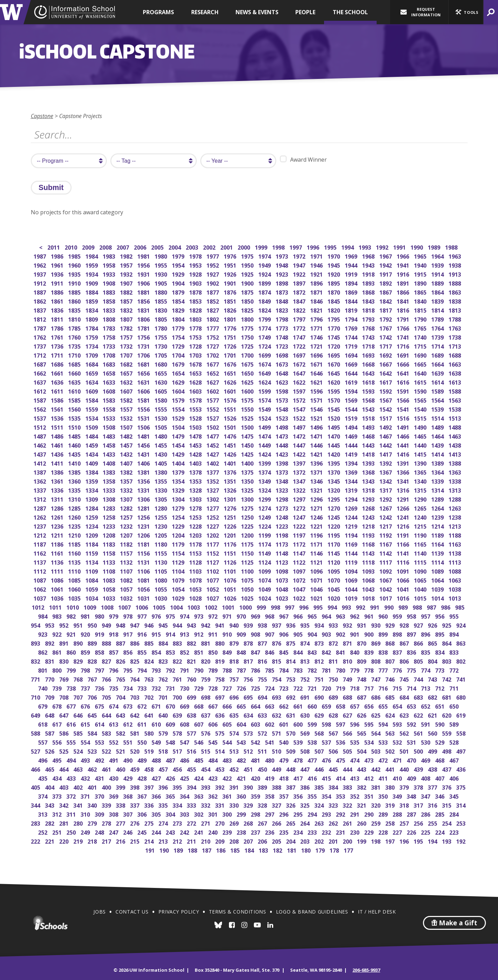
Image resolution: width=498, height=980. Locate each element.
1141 (403, 553)
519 (150, 751)
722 (299, 688)
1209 (92, 535)
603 (256, 724)
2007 (123, 247)
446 (320, 769)
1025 (248, 598)
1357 (127, 481)
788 (228, 670)
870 (362, 643)
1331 (144, 490)
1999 (262, 247)
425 (185, 778)
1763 (455, 328)
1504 (179, 427)
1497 (300, 427)
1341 (403, 481)
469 (426, 760)
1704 (179, 355)
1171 (317, 544)
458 (150, 769)
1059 (92, 589)
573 (249, 733)
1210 (75, 535)
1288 (455, 499)
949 (107, 625)
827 (107, 661)
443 (362, 769)
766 (107, 679)
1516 (403, 418)
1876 (230, 292)
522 (107, 751)
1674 (265, 364)
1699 (265, 355)
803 (447, 661)
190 (165, 850)
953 (50, 625)
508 (306, 751)
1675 (248, 364)
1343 (369, 481)
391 (235, 787)
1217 (386, 526)
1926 (230, 274)
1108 (109, 571)
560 (433, 733)
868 (391, 643)
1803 (196, 319)
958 (412, 616)
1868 (369, 292)
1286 (58, 508)
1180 (161, 544)
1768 (369, 328)
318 (405, 805)
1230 (161, 526)
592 (412, 724)
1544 (352, 409)
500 (419, 751)
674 (114, 706)
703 (135, 697)
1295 (334, 499)
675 (100, 706)
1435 (75, 454)
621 (433, 715)
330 (235, 805)
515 (206, 751)
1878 (196, 292)
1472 (300, 436)
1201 (230, 535)
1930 (161, 274)
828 (93, 661)
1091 (403, 571)
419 (270, 778)
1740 (421, 337)
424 (199, 778)
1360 (75, 481)
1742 (386, 337)
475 (341, 760)
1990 (417, 247)
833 (455, 652)
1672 (300, 364)
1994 (348, 247)
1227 (213, 526)
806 (405, 661)
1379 (179, 472)
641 (150, 715)
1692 (386, 355)
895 (440, 634)
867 (405, 643)
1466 (403, 436)
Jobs (99, 912)
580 (150, 733)
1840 (421, 301)
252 (43, 832)
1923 (282, 274)
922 (58, 634)
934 (320, 625)
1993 (365, 247)
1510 (75, 427)
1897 (300, 283)
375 (462, 787)
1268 (369, 508)
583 (107, 733)
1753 (196, 337)
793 (157, 670)
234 (299, 832)
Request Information (421, 12)
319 (391, 805)
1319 (352, 490)
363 (199, 796)
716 (384, 688)
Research (205, 12)
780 (341, 670)
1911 (58, 283)
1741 (403, 337)
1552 (213, 409)
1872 (300, 292)
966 (299, 616)
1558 (109, 409)
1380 (161, 472)
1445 (334, 445)
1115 (421, 562)
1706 (144, 355)
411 (384, 778)
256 (419, 823)
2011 (54, 247)
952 (64, 625)
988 (418, 607)
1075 (248, 580)
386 (306, 787)
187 (207, 850)
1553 (196, 409)
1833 (109, 310)
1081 (144, 580)
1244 (352, 517)
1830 (161, 310)
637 (206, 715)
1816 (403, 310)
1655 (161, 373)
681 (447, 697)
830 (64, 661)
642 (135, 715)
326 (291, 805)
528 (455, 742)
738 (72, 688)
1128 (196, 562)
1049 (265, 589)
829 (79, 661)
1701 (230, 355)
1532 (127, 418)
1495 (334, 427)
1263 (455, 508)
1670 (334, 364)
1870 (334, 292)
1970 (334, 256)
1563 (455, 400)
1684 (92, 364)
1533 (109, 418)
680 (462, 697)
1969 (352, 256)
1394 (352, 463)
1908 (109, 283)
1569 (352, 400)
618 (43, 724)
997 (290, 607)
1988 (452, 247)
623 (405, 715)
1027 (213, 598)
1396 (317, 463)
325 (306, 805)
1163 (455, 544)
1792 (386, 319)
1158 (109, 553)
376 (447, 787)
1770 (334, 328)
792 (171, 670)
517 (178, 751)
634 (249, 715)
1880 (161, 292)
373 (58, 796)
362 (214, 796)
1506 (144, 427)
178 (335, 850)
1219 (352, 526)
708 (64, 697)
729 (199, 688)
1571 (317, 400)
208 (235, 841)
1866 (403, 292)
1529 (179, 418)
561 (419, 733)
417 (299, 778)
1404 (179, 463)
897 (412, 634)
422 (228, 778)
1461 (58, 445)
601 (284, 724)
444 (348, 769)
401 (93, 787)
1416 (403, 454)
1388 (455, 463)
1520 (334, 418)
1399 (265, 463)
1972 (300, 256)
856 (128, 652)
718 (355, 688)
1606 (144, 391)
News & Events (257, 12)
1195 (334, 535)
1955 (161, 265)
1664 (438, 364)
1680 (161, 364)
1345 (334, 481)
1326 (230, 490)
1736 (58, 346)
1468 (369, 436)
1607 (127, 391)
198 (376, 841)
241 (199, 832)
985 (460, 607)
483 (228, 760)
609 (171, 724)
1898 (282, 283)
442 (376, 769)
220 (64, 841)
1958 (109, 265)
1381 (144, 472)
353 (341, 796)
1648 (282, 373)
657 (355, 706)
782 (313, 670)
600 (299, 724)
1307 (127, 499)
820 (206, 661)
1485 (75, 436)
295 (299, 814)
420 (256, 778)
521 (121, 751)
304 (171, 814)
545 (214, 742)
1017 (386, 598)
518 (164, 751)
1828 (196, 310)
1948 (282, 265)
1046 (317, 589)
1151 (230, 553)
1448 (282, 445)
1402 (213, 463)
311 (72, 814)
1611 (58, 391)
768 (79, 679)
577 (192, 733)
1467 (386, 436)
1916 (403, 274)
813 (306, 661)
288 (398, 814)
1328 (196, 490)
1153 (196, 553)
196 (405, 841)
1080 (161, 580)
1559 (92, 409)
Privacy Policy (179, 912)
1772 (300, 328)
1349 (265, 481)
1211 (58, 535)
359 (256, 796)
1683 (109, 364)
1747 (300, 337)
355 (313, 796)
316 (433, 805)
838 (384, 652)
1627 (213, 382)
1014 (438, 598)
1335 (75, 490)
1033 (109, 598)
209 (220, 841)
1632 (127, 382)
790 (199, 670)
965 (313, 616)
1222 (300, 526)
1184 (92, 544)
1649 (265, 373)
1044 (352, 589)
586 (64, 733)
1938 (455, 265)
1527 (213, 418)
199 (362, 841)
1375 (248, 472)
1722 (300, 346)
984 (43, 616)
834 (440, 652)
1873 (282, 292)
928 (405, 625)
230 (355, 832)
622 (419, 715)
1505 (161, 427)
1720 (334, 346)
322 (348, 805)
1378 (196, 472)
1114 (438, 562)
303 (185, 814)
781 (327, 670)
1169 (352, 544)
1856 (144, 301)
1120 (334, 562)
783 (299, 670)
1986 (58, 256)
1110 (75, 571)
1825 (248, 310)
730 (185, 688)
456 (178, 769)
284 (455, 814)
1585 (75, 400)
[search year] (238, 161)
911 (214, 634)
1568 (369, 400)
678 (58, 706)
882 (192, 643)
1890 (421, 283)
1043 (369, 589)
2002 (210, 247)
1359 (92, 481)
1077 (213, 580)
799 (72, 670)
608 (185, 724)
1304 (179, 499)
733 (143, 688)
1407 (127, 463)
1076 (230, 580)
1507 (127, 427)
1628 (196, 382)
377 (433, 787)
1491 (403, 427)
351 (370, 796)
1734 (92, 346)
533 (384, 742)
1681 (144, 364)
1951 (230, 265)
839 (370, 652)
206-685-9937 (366, 970)
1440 (421, 445)
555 (72, 742)
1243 (369, 517)
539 (299, 742)
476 (327, 760)
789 (214, 670)
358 (270, 796)
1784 (92, 328)
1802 (213, 319)
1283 (109, 508)
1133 (109, 562)
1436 (58, 454)
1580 (161, 400)
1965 (421, 256)
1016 (403, 598)
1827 (213, 310)
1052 (213, 589)
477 (313, 760)
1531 (144, 418)
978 (128, 616)
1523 (282, 418)
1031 (144, 598)
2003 (192, 247)
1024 (265, 598)
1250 (248, 517)
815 (277, 661)
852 (185, 652)
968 (270, 616)
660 (313, 706)
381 (376, 787)
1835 (75, 310)
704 (121, 697)
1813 (455, 310)
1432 (127, 454)
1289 (438, 499)
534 (370, 742)
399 (121, 787)
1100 (248, 571)
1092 (386, 571)
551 (128, 742)
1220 (334, 526)
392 (220, 787)
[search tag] (154, 161)
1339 (438, 481)
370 (100, 796)
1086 (58, 580)
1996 (313, 247)
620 (447, 715)
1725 (248, 346)
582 (121, 733)
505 (348, 751)
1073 (282, 580)
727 (228, 688)
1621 (317, 382)
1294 (352, 499)
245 (143, 832)
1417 (386, 454)
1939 (438, 265)
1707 (127, 355)
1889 (438, 283)
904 (313, 634)
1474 (265, 436)
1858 (109, 301)
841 (341, 652)
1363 (455, 472)
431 (100, 778)
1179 (179, 544)
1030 (161, 598)
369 (114, 796)
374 (43, 796)
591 (426, 724)
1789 (438, 319)
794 (143, 670)
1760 (75, 337)
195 (419, 841)
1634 (92, 382)
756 (249, 679)
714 (412, 688)
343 (50, 805)
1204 (179, 535)
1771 (317, 328)
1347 (300, 481)
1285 (75, 508)
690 (320, 697)
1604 (179, 391)
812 (320, 661)
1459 (92, 445)
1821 (317, 310)
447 (306, 769)
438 (433, 769)
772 (455, 670)
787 (242, 670)
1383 (109, 472)
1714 (438, 346)
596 (355, 724)
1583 (109, 400)
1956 (144, 265)
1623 (282, 382)
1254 (179, 517)
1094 (352, 571)
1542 (386, 409)
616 (72, 724)
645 (93, 715)
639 (178, 715)
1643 (369, 373)
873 (320, 643)
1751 (230, 337)
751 (320, 679)
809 (362, 661)
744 (419, 679)
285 (440, 814)
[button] (466, 12)
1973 (282, 256)
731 (171, 688)
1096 (317, 571)
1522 (300, 418)
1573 (282, 400)
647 (64, 715)
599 (313, 724)
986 (446, 607)
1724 (265, 346)
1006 (142, 607)
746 (391, 679)
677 (72, 706)
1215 (421, 526)
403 (64, 787)
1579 (179, 400)
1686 (58, 364)
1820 (334, 310)
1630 (161, 382)
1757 (127, 337)
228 (384, 832)
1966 (403, 256)
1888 (455, 283)
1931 (144, 274)
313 (43, 814)
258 (391, 823)
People (305, 12)
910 (228, 634)
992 (361, 607)
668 (199, 706)
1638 (455, 373)
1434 (92, 454)
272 (192, 823)
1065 (421, 580)
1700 (248, 355)
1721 (317, 346)
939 (249, 625)
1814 (438, 310)
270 (220, 823)
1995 (331, 247)
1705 (161, 355)
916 (143, 634)
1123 (282, 562)
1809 (92, 319)
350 (384, 796)
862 (43, 652)
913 (185, 634)
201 (334, 841)
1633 (109, 382)
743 (433, 679)
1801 (230, 319)
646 (79, 715)
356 (299, 796)
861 (58, 652)
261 (348, 823)
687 (362, 697)
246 (128, 832)
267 (263, 823)
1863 (455, 292)
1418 (369, 454)
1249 (265, 517)
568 (320, 733)
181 (292, 850)
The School (350, 12)
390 (249, 787)
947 (135, 625)
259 (376, 823)
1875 (248, 292)
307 (128, 814)
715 (398, 688)
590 (440, 724)
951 (79, 625)
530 (426, 742)
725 (256, 688)
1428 (196, 454)
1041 (403, 589)
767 (93, 679)
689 (334, 697)
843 (313, 652)
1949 (265, 265)
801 (43, 670)
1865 (421, 292)
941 (220, 625)
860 (72, 652)
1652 (213, 373)
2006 (141, 247)
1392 (386, 463)
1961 (58, 265)
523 (93, 751)
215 (135, 841)
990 (390, 607)
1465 (421, 436)
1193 (369, 535)
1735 (75, 346)
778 (370, 670)
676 (86, 706)
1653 (196, 373)
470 (412, 760)
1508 (109, 427)
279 (93, 823)
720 (327, 688)
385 (320, 787)
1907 (127, 283)
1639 (438, 373)
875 (291, 643)
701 (164, 697)
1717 (386, 346)
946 (150, 625)
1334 (92, 490)
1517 (386, 418)
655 (384, 706)
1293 (369, 499)
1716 (403, 346)
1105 (161, 571)
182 (278, 850)
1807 (127, 319)
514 (220, 751)
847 (256, 652)
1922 (300, 274)
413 (355, 778)
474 (355, 760)
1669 (352, 364)
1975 (248, 256)
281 (64, 823)
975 (171, 616)
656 (370, 706)
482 (242, 760)
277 (121, 823)
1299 (265, 499)
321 (362, 805)
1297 (300, 499)
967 (284, 616)
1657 (127, 373)
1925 (248, 274)
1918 (369, 274)
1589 (438, 391)
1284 (92, 508)
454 (206, 769)
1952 (213, 265)
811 (334, 661)
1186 (58, 544)
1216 (403, 526)
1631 (144, 382)
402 (79, 787)
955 (455, 616)
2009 (89, 247)
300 (228, 814)
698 (206, 697)
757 (235, 679)
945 (164, 625)
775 (412, 670)
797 (100, 670)
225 (426, 832)
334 (178, 805)
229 (370, 832)
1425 (248, 454)
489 (143, 760)
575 (220, 733)
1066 (403, 580)
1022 (300, 598)
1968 (369, 256)
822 (178, 661)
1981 (144, 256)
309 (100, 814)
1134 (92, 562)
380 (391, 787)
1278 (196, 508)
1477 (213, 436)
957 (426, 616)
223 (455, 832)
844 (299, 652)
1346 (317, 481)
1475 (248, 436)
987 (432, 607)
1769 (352, 328)
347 (426, 796)
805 (419, 661)
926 (433, 625)
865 (433, 643)
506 (334, 751)
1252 (213, 517)
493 (86, 760)
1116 (403, 562)
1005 (160, 607)
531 (412, 742)
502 (391, 751)
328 (263, 805)
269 (235, 823)
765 (121, 679)
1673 (282, 364)
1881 (144, 292)
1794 (352, 319)
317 (419, 805)
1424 (265, 454)
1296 (317, 499)
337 (135, 805)
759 (206, 679)
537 (327, 742)
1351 (230, 481)
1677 (213, 364)
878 (249, 643)
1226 (230, 526)
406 (455, 778)
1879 (179, 292)
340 (93, 805)
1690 (421, 355)
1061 (58, 589)
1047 (300, 589)
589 (455, 724)
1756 (144, 337)
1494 (352, 427)
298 (256, 814)
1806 (144, 319)
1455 (161, 445)
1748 (282, 337)
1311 (58, 499)
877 (263, 643)
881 (206, 643)
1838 (455, 301)
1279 (179, 508)
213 (164, 841)
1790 (421, 319)
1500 (248, 427)
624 (391, 715)
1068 (369, 580)
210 (206, 841)
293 (327, 814)
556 (58, 742)
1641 (403, 373)
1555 (161, 409)
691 (306, 697)
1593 (369, 391)
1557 (127, 409)
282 (50, 823)
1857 (127, 301)
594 (384, 724)
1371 (317, 472)
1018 (369, 598)
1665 (421, 364)
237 (256, 832)
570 (291, 733)
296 (284, 814)
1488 (455, 427)
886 (135, 643)
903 (327, 634)
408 (426, 778)
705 (107, 697)
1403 (196, 463)
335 (164, 805)
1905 (161, 283)
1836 (58, 310)
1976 (230, 256)
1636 (58, 382)
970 (242, 616)
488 (157, 760)
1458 (109, 445)
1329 (179, 490)
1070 (334, 580)
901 (355, 634)
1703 (196, 355)
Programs (158, 12)
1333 (109, 490)
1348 (282, 481)
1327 (213, 490)
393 (206, 787)
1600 (248, 391)
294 (313, 814)
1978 (196, 256)
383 (348, 787)
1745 (334, 337)
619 (462, 715)
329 (249, 805)
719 (341, 688)
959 (398, 616)
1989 (435, 247)
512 (249, 751)
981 (86, 616)
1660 (75, 373)
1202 (213, 535)
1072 (300, 580)
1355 (161, 481)
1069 (352, 580)
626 (362, 715)
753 (291, 679)
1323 (282, 490)
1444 (352, 445)
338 (121, 805)
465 (50, 769)
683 (419, 697)
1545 (334, 409)
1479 (179, 436)
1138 (455, 553)
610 (157, 724)
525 (64, 751)
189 (179, 850)
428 (143, 778)
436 (462, 769)
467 (455, 760)
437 (447, 769)
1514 (438, 418)
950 (93, 625)
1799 (265, 319)
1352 (213, 481)
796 (114, 670)
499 (433, 751)
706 (93, 697)
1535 (75, 418)
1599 (265, 391)
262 (334, 823)
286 (426, 814)
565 (362, 733)
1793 (369, 319)
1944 (352, 265)
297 (270, 814)
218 (93, 841)
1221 (317, 526)
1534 (92, 418)
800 (58, 670)
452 (235, 769)
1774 (265, 328)
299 (242, 814)
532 (398, 742)
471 (398, 760)
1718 (369, 346)
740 (43, 688)
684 (405, 697)
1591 (403, 391)
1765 (421, 328)
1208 (109, 535)
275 (150, 823)
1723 (282, 346)
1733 (109, 346)
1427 (213, 454)
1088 (455, 571)
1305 (161, 499)
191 (151, 850)
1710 (75, 355)
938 (263, 625)
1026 (230, 598)
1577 (213, 400)
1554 (179, 409)
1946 (317, 265)
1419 (352, 454)
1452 (213, 445)
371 (86, 796)
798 (86, 670)
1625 (248, 382)
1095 (334, 571)
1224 (265, 526)
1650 (248, 373)
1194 (352, 535)
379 (405, 787)
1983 (109, 256)
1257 (127, 517)
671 (157, 706)
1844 (352, 301)
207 (249, 841)
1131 (144, 562)
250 (72, 832)
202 (320, 841)
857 (114, 652)
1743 (369, 337)
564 (376, 733)
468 (440, 760)
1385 (75, 472)
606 (214, 724)
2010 (71, 247)
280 (79, 823)
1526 (230, 418)
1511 (58, 427)
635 (235, 715)
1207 (127, 535)
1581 (144, 400)
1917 (386, 274)
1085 (75, 580)
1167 (386, 544)
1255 (161, 517)
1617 (386, 382)
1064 (438, 580)
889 (93, 643)
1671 (317, 364)
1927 (213, 274)
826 (121, 661)
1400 (248, 463)
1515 (421, 418)
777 (384, 670)
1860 (75, 301)
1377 (213, 472)
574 (235, 733)
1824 (265, 310)
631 (291, 715)
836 (412, 652)
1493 (369, 427)
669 (185, 706)
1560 (75, 409)
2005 (158, 247)
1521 (317, 418)
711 (455, 688)
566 (348, 733)
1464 (438, 436)
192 (462, 841)
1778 (196, 328)
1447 (300, 445)
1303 (196, 499)
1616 (403, 382)
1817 (386, 310)
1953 (196, 265)
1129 (179, 562)
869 (376, 643)
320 (376, 805)
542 (256, 742)
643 (121, 715)
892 (50, 643)
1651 (230, 373)
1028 (196, 598)
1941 (403, 265)
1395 (334, 463)
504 (362, 751)
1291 (403, 499)
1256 (144, 517)
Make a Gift (454, 923)
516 (192, 751)
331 (220, 805)
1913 (455, 274)
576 (206, 733)
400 (107, 787)
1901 (230, 283)
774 (426, 670)
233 (313, 832)
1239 (438, 517)
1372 (300, 472)
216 (121, 841)
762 (164, 679)
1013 (455, 598)
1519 (352, 418)
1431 (144, 454)
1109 (92, 571)
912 (199, 634)
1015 (421, 598)
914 (171, 634)
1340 (421, 481)
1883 (109, 292)
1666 (403, 364)
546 (199, 742)
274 (164, 823)
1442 (386, 445)
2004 (175, 247)
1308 (109, 499)
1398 (282, 463)
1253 (196, 517)
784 (284, 670)
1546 (317, 409)
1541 (403, 409)
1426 (230, 454)
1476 (230, 436)
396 (164, 787)
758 (220, 679)
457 (164, 769)
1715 (421, 346)
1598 (282, 391)
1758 (109, 337)
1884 (92, 292)
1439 (438, 445)
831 (50, 661)
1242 (386, 517)
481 (256, 760)
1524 (265, 418)
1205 (161, 535)
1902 (213, 283)
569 (306, 733)
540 (284, 742)
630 (306, 715)
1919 (352, 274)
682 (433, 697)
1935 (75, 274)
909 (242, 634)
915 (157, 634)
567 (334, 733)
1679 (179, 364)
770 (50, 679)
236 (270, 832)
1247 (300, 517)
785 (270, 670)
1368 (369, 472)
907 (270, 634)
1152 (213, 553)
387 (291, 787)
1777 (213, 328)
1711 (58, 355)
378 (419, 787)
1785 (75, 328)
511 (263, 751)
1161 (58, 553)
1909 (92, 283)
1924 (265, 274)
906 (284, 634)
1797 (300, 319)
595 (370, 724)
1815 (421, 310)
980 (100, 616)
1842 (386, 301)
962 (355, 616)
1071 (317, 580)
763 (150, 679)
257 (405, 823)
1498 (282, 427)
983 (58, 616)
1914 (438, 274)
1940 (421, 265)
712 (440, 688)
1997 (296, 247)
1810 (75, 319)
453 (220, 769)
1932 (127, 274)
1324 (265, 490)
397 (150, 787)
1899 (265, 283)
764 (135, 679)
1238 (455, 517)
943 (192, 625)
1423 (282, 454)
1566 (403, 400)
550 (143, 742)
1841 (403, 301)
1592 (386, 391)
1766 (403, 328)
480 (270, 760)
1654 (179, 373)
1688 (455, 355)
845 (284, 652)
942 (206, 625)
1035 (75, 598)
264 (306, 823)
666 (228, 706)
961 (370, 616)
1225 (248, 526)
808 (376, 661)
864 (447, 643)
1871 (317, 292)
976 (157, 616)
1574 (265, 400)
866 (419, 643)
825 (135, 661)
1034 (92, 598)
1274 (265, 508)
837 (398, 652)
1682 (127, 364)
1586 (58, 400)
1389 (438, 463)
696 (235, 697)
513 (235, 751)
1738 (455, 337)
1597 (300, 391)
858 (100, 652)
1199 (265, 535)
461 (107, 769)
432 (86, 778)
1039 (438, 589)
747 (376, 679)
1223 (282, 526)
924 (462, 625)
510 (277, 751)
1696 (317, 355)
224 (440, 832)
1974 (265, 256)
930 (376, 625)
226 (412, 832)
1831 (144, 310)
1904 (179, 283)
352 (355, 796)
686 (376, 697)
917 (128, 634)
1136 (58, 562)
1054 (179, 589)
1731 (144, 346)
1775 (248, 328)
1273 (282, 508)
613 (114, 724)
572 (263, 733)
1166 (403, 544)
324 (320, 805)
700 (178, 697)
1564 (438, 400)
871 (348, 643)
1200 (248, 535)
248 (100, 832)
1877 (213, 292)
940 (235, 625)
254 (447, 823)
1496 (317, 427)
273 (178, 823)
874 (306, 643)
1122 (300, 562)
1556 (144, 409)
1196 (317, 535)
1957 (127, 265)
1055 (161, 589)
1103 (196, 571)
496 (43, 760)
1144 (352, 553)
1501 (230, 427)
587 (50, 733)
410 (398, 778)
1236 (58, 526)
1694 (352, 355)
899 (384, 634)
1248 (282, 517)
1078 (196, 580)
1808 (109, 319)
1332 (127, 490)
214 (150, 841)
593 (398, 724)
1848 (282, 301)
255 (433, 823)
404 (50, 787)
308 (114, 814)
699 (192, 697)
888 (107, 643)
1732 (127, 346)
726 (242, 688)
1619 (352, 382)
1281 (144, 508)
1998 (279, 247)
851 (199, 652)
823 (164, 661)
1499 (265, 427)
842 (327, 652)
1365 (421, 472)
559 (447, 733)
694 (263, 697)
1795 (334, 319)
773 (440, 670)
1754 (179, 337)
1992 (383, 247)
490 (128, 760)
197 (391, 841)
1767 (386, 328)
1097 (300, 571)
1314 (438, 490)
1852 (213, 301)
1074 (265, 580)
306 (143, 814)
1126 (230, 562)
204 (291, 841)
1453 (196, 445)
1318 (369, 490)
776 (398, 670)
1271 (317, 508)
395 (178, 787)
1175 (248, 544)
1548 (282, 409)
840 (355, 652)
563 (391, 733)
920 (86, 634)
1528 (196, 418)
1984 (92, 256)
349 (398, 796)
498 (447, 751)
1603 (196, 391)
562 (405, 733)
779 (355, 670)
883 (178, 643)
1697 (300, 355)
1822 (300, 310)
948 (121, 625)
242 (185, 832)
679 (43, 706)
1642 (386, 373)
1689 (438, 355)
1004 (177, 607)
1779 (179, 328)
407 (440, 778)
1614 (438, 382)
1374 (265, 472)
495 (58, 760)
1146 (317, 553)
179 (321, 850)
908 (256, 634)
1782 (127, 328)
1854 (179, 301)
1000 (246, 607)
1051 (230, 589)
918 (114, 634)
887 (121, 643)
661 (299, 706)
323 (334, 805)
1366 (403, 472)
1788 (455, 319)
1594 (352, 391)
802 (462, 661)
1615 (421, 382)
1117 (386, 562)
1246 (317, 517)
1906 (144, 283)
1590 (421, 391)
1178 (196, 544)
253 (462, 823)
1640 (421, 373)
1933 (109, 274)
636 (220, 715)
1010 (73, 607)
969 (256, 616)
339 (107, 805)
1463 (455, 436)
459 (135, 769)
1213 (455, 526)
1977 (213, 256)
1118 (369, 562)
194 (433, 841)
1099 (265, 571)
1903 (196, 283)
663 (270, 706)
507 (320, 751)
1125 (248, 562)
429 (128, 778)
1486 (58, 436)
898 (398, 634)
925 (447, 625)
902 (341, 634)
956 (440, 616)
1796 (317, 319)
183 (264, 850)
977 (143, 616)
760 (192, 679)
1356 (144, 481)
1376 (230, 472)
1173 (282, 544)
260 (362, 823)
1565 (421, 400)
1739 (438, 337)
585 (79, 733)
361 (228, 796)
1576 (230, 400)
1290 (421, 499)
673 (128, 706)
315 (447, 805)
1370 (334, 472)
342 (64, 805)
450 (263, 769)
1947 (300, 265)
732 (157, 688)
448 (291, 769)
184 (250, 850)
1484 (92, 436)
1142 (386, 553)
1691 (403, 355)
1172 (300, 544)
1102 (213, 571)
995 (319, 607)
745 (405, 679)
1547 (300, 409)
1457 (127, 445)
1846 (317, 301)
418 (284, 778)
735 (114, 688)
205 (277, 841)
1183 (109, 544)
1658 (109, 373)
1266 (403, 508)
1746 (317, 337)
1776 (230, 328)
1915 (421, 274)
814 (291, 661)
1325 (248, 490)
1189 (438, 535)
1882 (127, 292)
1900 (248, 283)
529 (440, 742)
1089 (438, 571)
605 (228, 724)
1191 (403, 535)
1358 (109, 481)
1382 (127, 472)
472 (384, 760)
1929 (179, 274)
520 (135, 751)
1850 (248, 301)
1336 (58, 490)
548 (171, 742)
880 (220, 643)
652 (426, 706)
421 (242, 778)
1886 (58, 292)
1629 (179, 382)
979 (114, 616)
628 (334, 715)
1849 (265, 301)
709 (50, 697)
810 (348, 661)
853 (171, 652)
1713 (455, 346)
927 (419, 625)
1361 (58, 481)
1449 (265, 445)
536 (341, 742)
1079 (179, 580)
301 (214, 814)
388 (277, 787)
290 (370, 814)
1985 (75, 256)
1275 (248, 508)
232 (327, 832)
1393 (369, 463)
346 (440, 796)
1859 (92, 301)
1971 (317, 256)
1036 (58, 598)
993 (347, 607)
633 (263, 715)
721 (313, 688)
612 (128, 724)
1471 (317, 436)
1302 (213, 499)
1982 (127, 256)
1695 (334, 355)
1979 (179, 256)
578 (178, 733)
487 (171, 760)
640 (164, 715)
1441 (403, 445)
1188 (455, 535)
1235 (75, 526)
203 (306, 841)
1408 (109, 463)
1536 (58, 418)
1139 (438, 553)
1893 (369, 283)
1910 (75, 283)
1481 (144, 436)
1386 (58, 472)
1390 (421, 463)
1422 (300, 454)
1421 (317, 454)
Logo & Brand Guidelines (312, 912)
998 (276, 607)
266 (277, 823)
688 (348, 697)
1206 (144, 535)
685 (391, 697)
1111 (58, 571)
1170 (334, 544)
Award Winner (303, 159)
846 (270, 652)
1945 (334, 265)
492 (100, 760)
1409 (92, 463)
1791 (403, 319)
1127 (213, 562)
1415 (421, 454)
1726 (230, 346)
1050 (248, 589)
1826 (230, 310)
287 (412, 814)
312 (58, 814)
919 (100, 634)
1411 (58, 463)
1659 (92, 373)
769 (64, 679)
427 (157, 778)
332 (206, 805)
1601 (230, 391)
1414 (438, 454)
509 (291, 751)
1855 (161, 301)
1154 (179, 553)
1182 (127, 544)
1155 (161, 553)
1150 (248, 553)
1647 (300, 373)
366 (157, 796)
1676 (230, 364)
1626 (230, 382)
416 (313, 778)
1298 (282, 499)
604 (242, 724)
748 (362, 679)
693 (277, 697)
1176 (230, 544)
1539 (438, 409)
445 (334, 769)
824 (150, 661)
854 (157, 652)
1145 (334, 553)
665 (242, 706)
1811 (58, 319)
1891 (403, 283)
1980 (161, 256)
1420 (334, 454)
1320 (334, 490)
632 (277, 715)
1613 (455, 382)
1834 (92, 310)
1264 (438, 508)
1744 (352, 337)
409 (412, 778)
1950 (248, 265)
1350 (248, 481)
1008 (108, 607)
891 (64, 643)
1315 (421, 490)
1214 (438, 526)
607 (199, 724)
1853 (196, 301)
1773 (282, 328)
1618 (369, 382)
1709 (92, 355)
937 (277, 625)
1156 (144, 553)
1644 (352, 373)
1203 (196, 535)
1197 (300, 535)
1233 (109, 526)
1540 (421, 409)
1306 (144, 499)
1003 (194, 607)
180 (307, 850)
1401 (230, 463)
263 (320, 823)
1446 (317, 445)
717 (370, 688)
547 (185, 742)
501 (405, 751)
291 (355, 814)
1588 (455, 391)
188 (193, 850)
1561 (58, 409)
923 (43, 634)
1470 (334, 436)
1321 (317, 490)
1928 (196, 274)
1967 (386, 256)
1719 (352, 346)
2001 (227, 247)
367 (143, 796)
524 (79, 751)
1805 (161, 319)
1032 (127, 598)
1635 (75, 382)
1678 (196, 364)
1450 (248, 445)
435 (43, 778)
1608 (109, 391)
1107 (127, 571)
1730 (161, 346)
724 (270, 688)
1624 (265, 382)
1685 (75, 364)
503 (376, 751)
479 (284, 760)
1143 (369, 553)
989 (404, 607)
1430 (161, 454)
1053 (196, 589)
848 (242, 652)
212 (178, 841)
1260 (75, 517)
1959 (92, 265)
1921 (317, 274)
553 (100, 742)
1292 (386, 499)
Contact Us (132, 912)
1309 (92, 499)
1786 (58, 328)
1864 (438, 292)
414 (341, 778)
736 (100, 688)
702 (150, 697)
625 (376, 715)
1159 (92, 553)
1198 (282, 535)
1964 (438, 256)
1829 (179, 310)
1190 (421, 535)
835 (426, 652)
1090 (421, 571)
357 (284, 796)
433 (72, 778)
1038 (455, 589)
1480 (161, 436)
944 (178, 625)
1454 (179, 445)
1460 (75, 445)
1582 (127, 400)
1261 (58, 517)
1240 (421, 517)
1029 (179, 598)
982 (72, 616)
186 (222, 850)
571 (277, 733)
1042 (386, 589)
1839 (438, 301)
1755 (161, 337)
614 (100, 724)
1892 (386, 283)
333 (192, 805)
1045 (334, 589)
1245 (334, 517)
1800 (248, 319)
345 (455, 796)
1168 (369, 544)
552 (114, 742)
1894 (352, 283)
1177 (213, 544)
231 (341, 832)
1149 (265, 553)
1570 (334, 400)
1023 (282, 598)
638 (192, 715)
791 (185, 670)
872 (334, 643)
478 (299, 760)
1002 (211, 607)
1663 (455, 364)
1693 (369, 355)
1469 (352, 436)
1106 (144, 571)
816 (263, 661)
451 (249, 769)
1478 (196, 436)
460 (121, 769)
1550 (248, 409)
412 (370, 778)
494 (72, 760)
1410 (75, 463)
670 (171, 706)
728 (214, 688)
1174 (265, 544)
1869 (352, 292)
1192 (386, 535)
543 (242, 742)
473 (370, 760)
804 (433, 661)
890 (79, 643)
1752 (213, 337)
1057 (127, 589)
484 (214, 760)
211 (192, 841)
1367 (386, 472)
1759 (92, 337)
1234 (92, 526)
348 (412, 796)
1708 (109, 355)
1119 (352, 562)
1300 (248, 499)
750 (334, 679)
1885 (75, 292)
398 (135, 787)
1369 (352, 472)
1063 (455, 580)
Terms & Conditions (238, 912)
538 (313, 742)
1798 (282, 319)
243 (171, 832)
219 (79, 841)
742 (447, 679)
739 (58, 688)
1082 (127, 580)
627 (348, 715)
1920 (334, 274)
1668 (369, 364)
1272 (300, 508)
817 (249, 661)
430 (114, 778)
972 (214, 616)
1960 (75, 265)
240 (214, 832)
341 (79, 805)
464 (64, 769)
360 (242, 796)
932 (348, 625)
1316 (403, 490)
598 (327, 724)
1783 (109, 328)
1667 (386, 364)
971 (228, 616)
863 (462, 643)
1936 (58, 274)
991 (375, 607)
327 (277, 805)
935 (306, 625)
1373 (282, 472)
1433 (109, 454)
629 (320, 715)
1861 (58, 301)
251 (58, 832)
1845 (334, 301)
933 (334, 625)
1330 (161, 490)
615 (86, 724)
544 (228, 742)
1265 (421, 508)
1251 (230, 517)
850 (214, 652)
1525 (248, 418)
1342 (386, 481)
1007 (125, 607)
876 (277, 643)
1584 (92, 400)
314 (462, 805)
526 (50, 751)
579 (164, 733)
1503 (196, 427)
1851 (230, 301)
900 (370, 634)
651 (440, 706)
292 (341, 814)
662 (284, 706)
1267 (386, 508)
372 (72, 796)
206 (263, 841)
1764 (438, 328)
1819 (352, 310)
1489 (438, 427)
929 (391, 625)
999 (262, 607)
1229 (179, 526)
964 (327, 616)
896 (426, 634)
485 (199, 760)
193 (447, 841)
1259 (92, 517)
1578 (196, 400)
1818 (369, 310)
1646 (317, 373)
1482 (127, 436)
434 (58, 778)
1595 (334, 391)
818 (235, 661)
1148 (282, 553)
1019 (352, 598)
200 (348, 841)
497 (462, 751)
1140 (421, 553)
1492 (386, 427)
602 (270, 724)
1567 (386, 400)
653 (412, 706)
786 (256, 670)
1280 (161, 508)
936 (291, 625)
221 (50, 841)
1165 (421, 544)
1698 (282, 355)
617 (58, 724)
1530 (161, 418)
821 (192, 661)
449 (277, 769)
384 (334, 787)
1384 (92, 472)
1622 (300, 382)
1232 (127, 526)
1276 (230, 508)
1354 (179, 481)
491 (114, 760)
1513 (455, 418)
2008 (106, 247)
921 (72, 634)
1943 (369, 265)
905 (299, 634)
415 (327, 778)
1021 (317, 598)
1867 (386, 292)
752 (306, 679)
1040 (421, 589)
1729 (179, 346)
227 (398, 832)
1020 (334, 598)
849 (228, 652)
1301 (230, 499)
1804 (179, 319)
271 (206, 823)
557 (43, 742)
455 (192, 769)
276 (135, 823)
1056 (144, 589)
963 (341, 616)
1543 (369, 409)
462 (93, 769)
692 (291, 697)
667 (214, 706)
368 (128, 796)
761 (178, 679)
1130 (161, 562)
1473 (282, 436)
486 (185, 760)
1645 (334, 373)
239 (228, 832)
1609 (92, 391)
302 (199, 814)
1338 (455, 481)
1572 (300, 400)
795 (128, 670)
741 (462, 679)
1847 (300, 301)
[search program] (69, 161)
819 (220, 661)
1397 (300, 463)
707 (79, 697)
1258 (109, 517)
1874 (265, 292)
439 (419, 769)
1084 (92, 580)
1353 (196, 481)
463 (79, 769)
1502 (213, 427)
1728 (196, 346)
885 (150, 643)
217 (107, 841)
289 (384, 814)
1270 (334, 508)
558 (462, 733)
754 (277, 679)
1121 (317, 562)
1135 (75, 562)
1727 (213, 346)
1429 (179, 454)
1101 (230, 571)
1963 (455, 256)
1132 (127, 562)
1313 (455, 490)
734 (128, 688)
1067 (386, 580)
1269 (352, 508)
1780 (161, 328)
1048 (282, 589)
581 (135, 733)
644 (107, 715)
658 (341, 706)
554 (86, 742)
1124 (265, 562)
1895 (334, 283)
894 (455, 634)
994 (333, 607)
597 (341, 724)
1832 (127, 310)
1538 (455, 409)
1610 (75, 391)
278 (107, 823)
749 (348, 679)
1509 (92, 427)
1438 (455, 445)
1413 (455, 454)
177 (349, 850)
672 (143, 706)
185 (236, 850)
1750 (248, 337)
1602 (213, 391)
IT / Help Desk (377, 912)
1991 (400, 247)
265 (291, 823)
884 (164, 643)
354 (327, 796)
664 (256, 706)
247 (114, 832)
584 (93, 733)
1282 (127, 508)
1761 (58, 337)
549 (157, 742)
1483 (109, 436)
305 (157, 814)
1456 (144, 445)
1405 (161, 463)
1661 (58, 373)
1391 (403, 463)
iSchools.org (50, 923)
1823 (282, 310)
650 (455, 706)
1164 (438, 544)
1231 (144, 526)
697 (220, 697)
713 (426, 688)
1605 (161, 391)
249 (86, 832)
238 (242, 832)
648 (50, 715)
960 (384, 616)
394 (192, 787)
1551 (230, 409)
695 (249, 697)
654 (398, 706)
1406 (144, 463)
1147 (300, 553)
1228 (196, 526)
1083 (109, 580)
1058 (109, 589)
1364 (438, 472)
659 (327, 706)
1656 (144, 373)
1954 (179, 265)
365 (171, 796)
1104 (179, 571)
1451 (230, 445)
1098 (282, 571)
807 (391, 661)
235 (284, 832)
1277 (213, 508)
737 (86, 688)
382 (362, 787)
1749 (265, 337)
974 (185, 616)
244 (157, 832)
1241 (403, 517)
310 (86, 814)
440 (405, 769)
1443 (369, 445)
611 (143, 724)
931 (362, 625)
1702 (213, 355)
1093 (369, 571)
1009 (90, 607)
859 (86, 652)
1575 (248, 400)
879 (235, 643)
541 (270, 742)
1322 (300, 490)
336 (150, 805)
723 (284, 688)
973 (199, 616)
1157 (127, 553)
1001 (229, 607)
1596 (317, 391)
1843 (369, 301)
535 (355, 742)
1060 (75, 589)
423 (214, 778)
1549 (265, 409)
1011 (56, 607)
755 (263, 679)
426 (171, 778)
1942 (386, 265)
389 (263, 787)
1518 (369, 418)
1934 (92, 274)
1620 (334, 382)
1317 (386, 490)
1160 (75, 553)
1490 (421, 427)
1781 (144, 328)
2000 (244, 247)
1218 (369, 526)
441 (391, 769)
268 (249, 823)
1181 (144, 544)
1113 (455, 562)
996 (305, 607)
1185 (75, 544)
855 (143, 652)
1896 (317, 283)
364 (185, 796)
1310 (75, 499)
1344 (352, 481)
